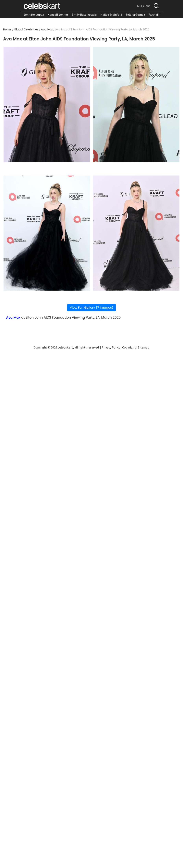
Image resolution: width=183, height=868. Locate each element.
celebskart (65, 347)
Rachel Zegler (158, 15)
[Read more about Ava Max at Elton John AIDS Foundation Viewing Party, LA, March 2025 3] (47, 233)
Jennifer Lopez (34, 15)
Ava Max (47, 29)
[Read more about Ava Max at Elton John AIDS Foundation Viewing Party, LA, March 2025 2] (136, 104)
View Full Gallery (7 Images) (92, 308)
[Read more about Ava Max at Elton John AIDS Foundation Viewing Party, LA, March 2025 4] (136, 233)
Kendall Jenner (58, 15)
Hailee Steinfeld (111, 15)
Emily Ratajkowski (84, 15)
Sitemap (144, 347)
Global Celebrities (26, 29)
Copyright (129, 347)
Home (7, 29)
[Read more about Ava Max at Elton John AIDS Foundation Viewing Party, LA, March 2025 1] (47, 104)
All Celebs (144, 6)
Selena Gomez (135, 15)
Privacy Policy (111, 347)
